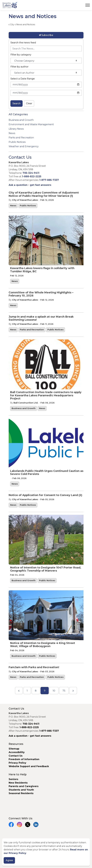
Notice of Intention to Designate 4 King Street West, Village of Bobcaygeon (43, 645)
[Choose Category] (46, 61)
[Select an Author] (46, 73)
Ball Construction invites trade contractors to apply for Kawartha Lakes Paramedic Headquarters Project (46, 395)
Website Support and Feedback (29, 766)
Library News (16, 129)
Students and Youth (21, 790)
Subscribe (46, 35)
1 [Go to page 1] (27, 691)
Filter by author (19, 67)
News (13, 206)
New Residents (18, 783)
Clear (29, 103)
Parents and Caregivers (24, 786)
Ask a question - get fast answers (30, 185)
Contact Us (16, 756)
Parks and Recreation (32, 330)
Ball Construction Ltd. (26, 403)
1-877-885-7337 (49, 180)
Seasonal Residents (21, 793)
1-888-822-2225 (32, 176)
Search (17, 103)
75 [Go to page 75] (64, 691)
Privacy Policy (17, 763)
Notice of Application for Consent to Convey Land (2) (45, 495)
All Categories (18, 114)
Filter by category (21, 55)
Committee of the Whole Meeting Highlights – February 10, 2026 (41, 294)
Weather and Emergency (24, 146)
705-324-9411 (31, 173)
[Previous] (19, 691)
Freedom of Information (24, 759)
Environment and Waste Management (31, 124)
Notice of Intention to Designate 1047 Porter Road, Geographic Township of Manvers (46, 569)
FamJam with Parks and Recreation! (34, 667)
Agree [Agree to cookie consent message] (9, 860)
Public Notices (28, 206)
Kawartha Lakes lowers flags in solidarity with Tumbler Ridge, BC (42, 270)
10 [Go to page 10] (54, 691)
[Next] (73, 691)
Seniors (13, 779)
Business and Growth (24, 408)
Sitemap (14, 749)
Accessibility (17, 752)
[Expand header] (88, 5)
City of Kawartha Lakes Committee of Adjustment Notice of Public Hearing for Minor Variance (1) (44, 194)
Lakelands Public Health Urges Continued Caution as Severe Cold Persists (47, 473)
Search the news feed (23, 43)
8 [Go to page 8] (36, 691)
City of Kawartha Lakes (25, 200)
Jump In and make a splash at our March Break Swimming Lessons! (41, 318)
